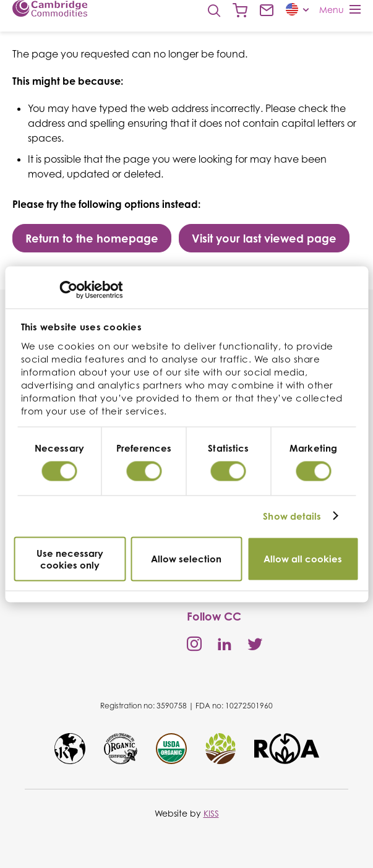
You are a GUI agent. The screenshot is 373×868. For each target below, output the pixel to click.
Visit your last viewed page (264, 238)
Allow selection (186, 559)
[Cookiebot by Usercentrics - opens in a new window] (68, 290)
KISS (211, 813)
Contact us (267, 11)
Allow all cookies (303, 559)
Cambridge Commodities (50, 8)
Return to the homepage (92, 238)
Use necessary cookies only (70, 559)
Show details (292, 516)
